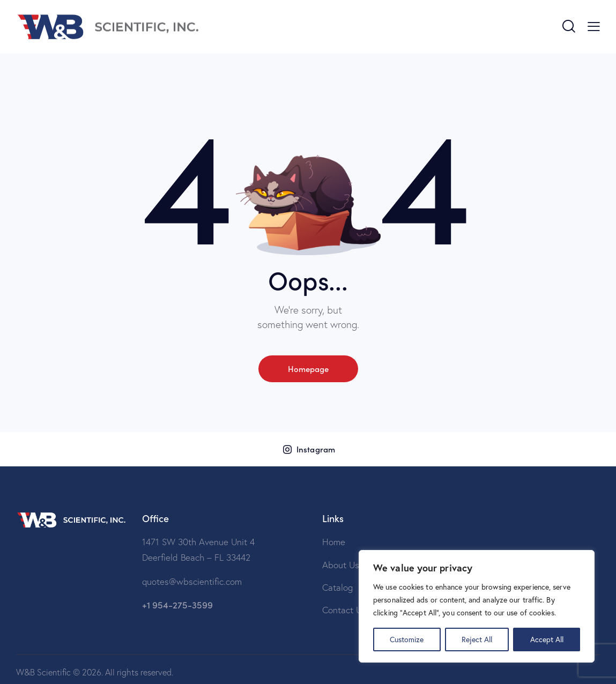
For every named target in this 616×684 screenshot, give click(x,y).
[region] (477, 606)
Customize (407, 639)
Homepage (308, 369)
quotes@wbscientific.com (192, 581)
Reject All (477, 639)
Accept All (547, 639)
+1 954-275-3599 (177, 605)
